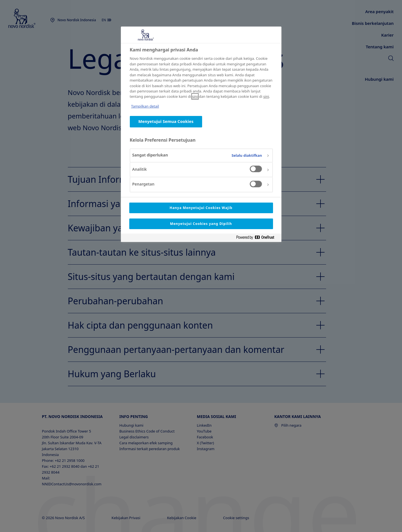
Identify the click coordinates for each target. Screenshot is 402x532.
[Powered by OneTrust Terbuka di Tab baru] (257, 238)
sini (195, 96)
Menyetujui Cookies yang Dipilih (201, 224)
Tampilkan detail (145, 106)
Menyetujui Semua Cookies (166, 121)
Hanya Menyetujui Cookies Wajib (201, 208)
